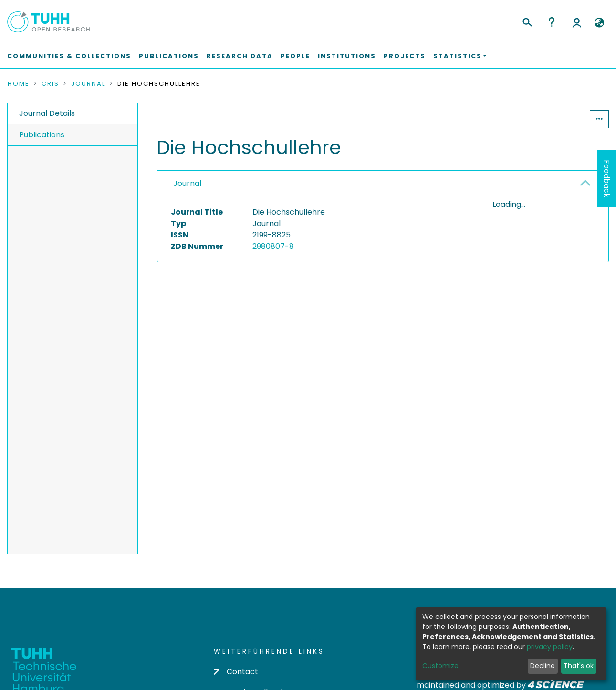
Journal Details (47, 113)
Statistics (561, 119)
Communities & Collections (69, 56)
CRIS (50, 84)
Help (552, 22)
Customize (440, 666)
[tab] (383, 184)
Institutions (347, 56)
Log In (577, 22)
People (295, 56)
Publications (169, 56)
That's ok (579, 666)
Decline (543, 666)
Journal (88, 84)
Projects (405, 56)
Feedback (607, 179)
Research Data (240, 56)
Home (19, 84)
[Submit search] (527, 21)
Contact (236, 672)
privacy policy (550, 647)
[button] (599, 23)
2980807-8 (273, 246)
